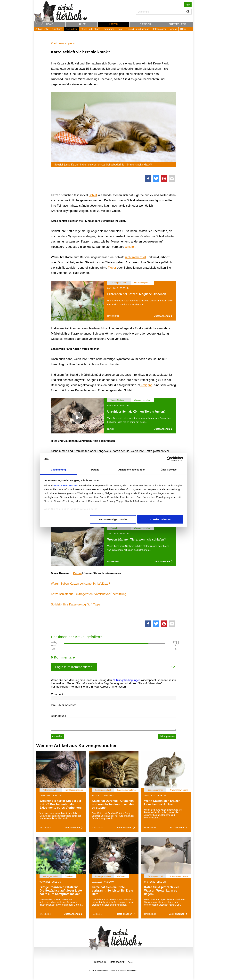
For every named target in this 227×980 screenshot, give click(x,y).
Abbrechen (58, 736)
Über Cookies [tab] (169, 470)
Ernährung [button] (109, 29)
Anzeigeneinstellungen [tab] (132, 470)
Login (188, 4)
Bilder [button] (183, 29)
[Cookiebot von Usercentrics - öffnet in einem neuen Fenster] (169, 459)
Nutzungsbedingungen (127, 680)
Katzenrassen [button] (160, 29)
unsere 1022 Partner (66, 485)
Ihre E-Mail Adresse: (63, 705)
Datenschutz (117, 962)
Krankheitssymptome (63, 43)
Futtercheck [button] (177, 24)
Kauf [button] (120, 29)
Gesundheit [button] (72, 29)
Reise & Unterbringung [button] (138, 29)
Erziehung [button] (57, 29)
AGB (131, 962)
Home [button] (50, 24)
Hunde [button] (82, 24)
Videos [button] (173, 29)
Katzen (77, 573)
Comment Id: (59, 694)
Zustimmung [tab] (58, 470)
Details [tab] (95, 470)
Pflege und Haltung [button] (91, 29)
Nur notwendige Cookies (113, 519)
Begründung (59, 716)
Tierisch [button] (145, 24)
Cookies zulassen (160, 519)
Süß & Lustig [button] (42, 29)
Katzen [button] (113, 24)
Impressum (100, 962)
